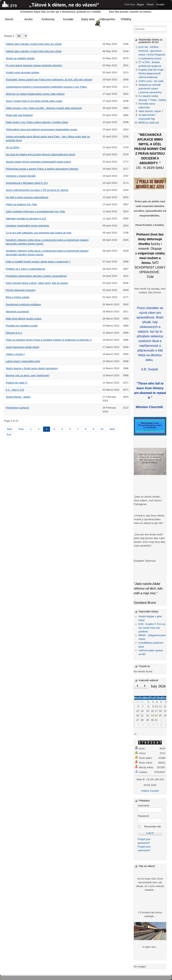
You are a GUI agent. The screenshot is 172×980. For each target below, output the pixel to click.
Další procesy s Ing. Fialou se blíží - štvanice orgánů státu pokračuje (44, 108)
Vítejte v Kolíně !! (15, 354)
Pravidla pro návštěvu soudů (22, 326)
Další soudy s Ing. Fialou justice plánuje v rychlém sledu (37, 122)
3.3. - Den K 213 (15, 390)
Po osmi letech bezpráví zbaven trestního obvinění (34, 65)
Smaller (160, 4)
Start (10, 429)
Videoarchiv (107, 19)
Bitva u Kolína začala (18, 297)
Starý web (88, 19)
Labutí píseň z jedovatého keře (23, 361)
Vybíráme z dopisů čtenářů (21, 176)
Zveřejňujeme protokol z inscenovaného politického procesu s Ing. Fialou (46, 87)
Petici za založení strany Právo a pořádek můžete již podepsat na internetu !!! (49, 340)
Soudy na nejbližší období (20, 58)
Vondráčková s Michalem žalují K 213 (27, 183)
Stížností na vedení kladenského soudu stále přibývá (35, 94)
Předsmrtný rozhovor (17, 408)
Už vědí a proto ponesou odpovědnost (27, 197)
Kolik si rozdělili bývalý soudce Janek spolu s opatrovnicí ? (38, 262)
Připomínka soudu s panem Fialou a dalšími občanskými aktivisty (42, 169)
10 (102, 429)
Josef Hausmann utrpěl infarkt (22, 347)
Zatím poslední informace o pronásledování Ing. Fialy (35, 211)
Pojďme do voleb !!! (17, 383)
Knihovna (48, 19)
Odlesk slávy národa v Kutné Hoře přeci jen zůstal (34, 44)
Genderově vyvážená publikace (23, 304)
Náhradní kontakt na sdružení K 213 (26, 219)
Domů (9, 19)
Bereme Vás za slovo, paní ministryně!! (28, 375)
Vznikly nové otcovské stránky (23, 72)
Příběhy (126, 19)
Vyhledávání (134, 27)
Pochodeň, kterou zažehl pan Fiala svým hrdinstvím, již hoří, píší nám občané (49, 80)
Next (112, 429)
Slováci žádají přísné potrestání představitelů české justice (38, 162)
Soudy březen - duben (18, 397)
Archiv (29, 19)
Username (144, 806)
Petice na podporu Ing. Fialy (21, 204)
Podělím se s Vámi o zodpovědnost (25, 269)
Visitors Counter (150, 791)
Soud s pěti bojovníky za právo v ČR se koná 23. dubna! (37, 190)
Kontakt (68, 19)
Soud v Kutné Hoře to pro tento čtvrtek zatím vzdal (34, 101)
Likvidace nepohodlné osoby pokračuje (27, 226)
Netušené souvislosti (17, 311)
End (9, 435)
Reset (150, 4)
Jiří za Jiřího (12, 147)
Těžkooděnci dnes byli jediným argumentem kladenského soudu (42, 129)
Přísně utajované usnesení (21, 290)
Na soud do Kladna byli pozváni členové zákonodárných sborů (40, 154)
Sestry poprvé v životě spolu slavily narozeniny (32, 368)
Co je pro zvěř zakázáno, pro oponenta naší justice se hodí (39, 233)
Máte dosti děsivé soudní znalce (24, 319)
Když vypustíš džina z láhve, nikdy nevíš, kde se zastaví (37, 283)
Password (143, 816)
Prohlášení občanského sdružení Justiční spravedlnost (36, 276)
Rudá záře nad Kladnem (19, 115)
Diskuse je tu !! (14, 333)
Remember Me (153, 827)
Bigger (140, 4)
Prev (21, 429)
